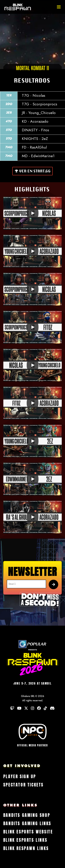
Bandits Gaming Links (27, 824)
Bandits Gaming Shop (27, 815)
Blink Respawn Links (26, 848)
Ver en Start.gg (35, 171)
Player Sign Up (20, 777)
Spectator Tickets (23, 785)
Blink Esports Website (28, 832)
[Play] (33, 213)
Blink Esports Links (25, 840)
